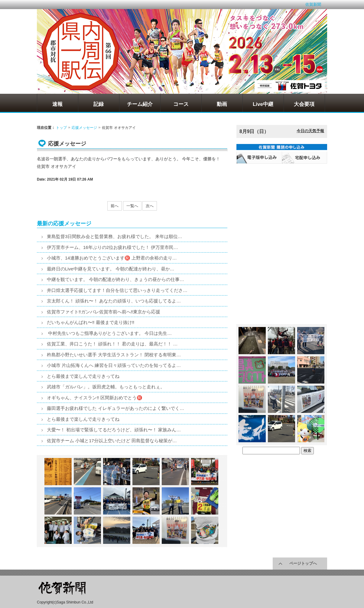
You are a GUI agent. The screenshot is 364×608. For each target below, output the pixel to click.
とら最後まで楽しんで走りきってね (83, 376)
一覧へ (132, 206)
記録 (99, 104)
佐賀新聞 (313, 4)
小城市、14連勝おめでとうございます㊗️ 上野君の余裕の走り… (112, 258)
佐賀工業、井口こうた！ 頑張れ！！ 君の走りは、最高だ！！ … (112, 344)
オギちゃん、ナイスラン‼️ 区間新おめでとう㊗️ (95, 398)
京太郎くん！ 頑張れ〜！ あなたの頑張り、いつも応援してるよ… (114, 301)
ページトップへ (303, 563)
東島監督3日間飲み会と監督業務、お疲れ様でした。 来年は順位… (115, 236)
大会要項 (304, 104)
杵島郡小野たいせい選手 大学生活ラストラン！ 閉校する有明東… (114, 355)
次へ (150, 206)
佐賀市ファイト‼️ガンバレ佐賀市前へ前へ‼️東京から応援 (104, 312)
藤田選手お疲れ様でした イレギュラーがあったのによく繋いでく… (115, 408)
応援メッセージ (84, 128)
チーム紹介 (140, 104)
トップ (61, 128)
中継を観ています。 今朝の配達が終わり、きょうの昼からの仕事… (115, 279)
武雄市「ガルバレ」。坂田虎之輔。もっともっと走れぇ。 (106, 387)
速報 (57, 104)
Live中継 (263, 104)
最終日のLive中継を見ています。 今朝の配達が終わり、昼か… (111, 269)
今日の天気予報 (310, 131)
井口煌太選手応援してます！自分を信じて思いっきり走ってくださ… (117, 290)
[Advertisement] (282, 204)
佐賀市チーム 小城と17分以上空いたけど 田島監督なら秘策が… (112, 441)
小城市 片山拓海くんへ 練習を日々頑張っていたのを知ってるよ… (114, 365)
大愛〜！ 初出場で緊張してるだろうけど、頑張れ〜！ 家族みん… (114, 430)
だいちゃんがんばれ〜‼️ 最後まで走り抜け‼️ (91, 322)
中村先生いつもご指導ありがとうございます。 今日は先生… (109, 333)
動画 (222, 104)
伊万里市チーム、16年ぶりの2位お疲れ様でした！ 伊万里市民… (112, 247)
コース (181, 104)
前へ (115, 206)
